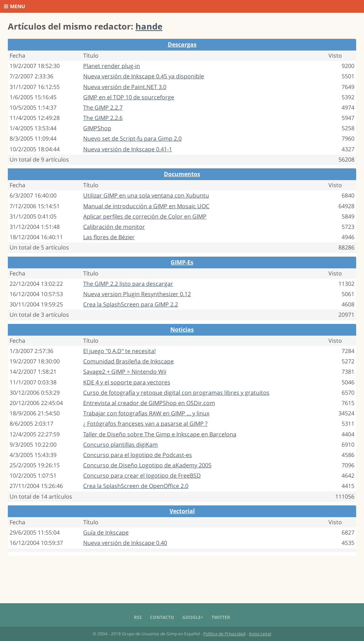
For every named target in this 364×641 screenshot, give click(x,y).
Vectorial (182, 511)
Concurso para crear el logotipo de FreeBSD (142, 476)
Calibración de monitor (114, 227)
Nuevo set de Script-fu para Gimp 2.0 (132, 138)
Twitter (221, 617)
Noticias (182, 330)
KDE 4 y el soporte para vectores (127, 382)
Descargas (182, 44)
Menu (15, 6)
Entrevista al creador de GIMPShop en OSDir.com (149, 403)
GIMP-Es (182, 262)
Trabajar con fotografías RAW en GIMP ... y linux (146, 413)
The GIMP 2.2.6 (103, 118)
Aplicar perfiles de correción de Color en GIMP (145, 216)
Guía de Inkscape (106, 532)
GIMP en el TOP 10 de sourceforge (129, 97)
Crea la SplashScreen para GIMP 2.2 (131, 304)
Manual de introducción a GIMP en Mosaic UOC (146, 206)
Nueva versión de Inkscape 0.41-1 (128, 149)
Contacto (162, 617)
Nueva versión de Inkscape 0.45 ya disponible (144, 76)
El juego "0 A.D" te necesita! (119, 351)
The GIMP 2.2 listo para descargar (128, 284)
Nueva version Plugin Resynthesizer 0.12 (137, 294)
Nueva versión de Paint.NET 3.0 (125, 87)
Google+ (193, 617)
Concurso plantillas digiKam (121, 445)
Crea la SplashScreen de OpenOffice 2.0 (136, 486)
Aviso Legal (260, 634)
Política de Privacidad (224, 634)
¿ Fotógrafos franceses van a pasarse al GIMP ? (145, 424)
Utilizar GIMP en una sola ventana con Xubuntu (146, 195)
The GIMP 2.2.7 (103, 107)
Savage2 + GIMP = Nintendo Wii (125, 372)
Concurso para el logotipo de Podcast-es (138, 455)
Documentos (182, 174)
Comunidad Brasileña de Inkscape (129, 361)
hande (149, 26)
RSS (138, 617)
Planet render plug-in (112, 66)
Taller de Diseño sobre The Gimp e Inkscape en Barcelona (160, 434)
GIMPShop (97, 128)
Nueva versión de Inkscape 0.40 (125, 543)
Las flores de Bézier (109, 237)
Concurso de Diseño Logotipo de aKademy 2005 (147, 465)
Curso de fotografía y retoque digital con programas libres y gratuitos (176, 393)
